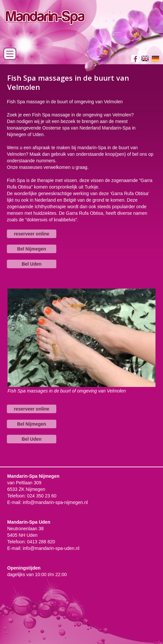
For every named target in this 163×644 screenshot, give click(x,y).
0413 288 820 (41, 542)
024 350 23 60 (42, 496)
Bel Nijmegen (32, 249)
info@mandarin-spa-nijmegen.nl (55, 502)
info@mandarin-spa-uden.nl (51, 548)
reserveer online (31, 234)
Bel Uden (32, 264)
